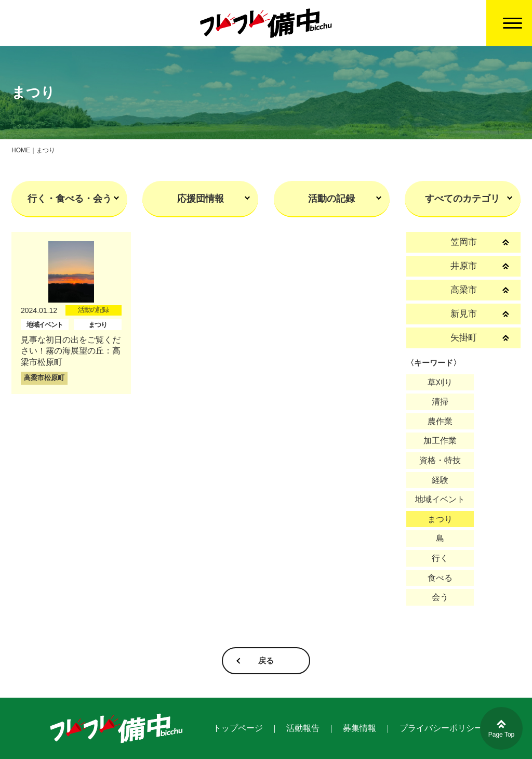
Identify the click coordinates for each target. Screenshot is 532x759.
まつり (440, 519)
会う (440, 597)
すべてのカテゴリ (462, 199)
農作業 (440, 421)
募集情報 (360, 728)
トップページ (238, 728)
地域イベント (440, 499)
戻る (266, 660)
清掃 (440, 402)
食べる (440, 578)
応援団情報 (201, 199)
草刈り (440, 382)
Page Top (502, 729)
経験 (440, 480)
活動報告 (303, 728)
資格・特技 (440, 460)
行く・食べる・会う (70, 199)
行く (440, 558)
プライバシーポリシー (441, 728)
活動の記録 (331, 199)
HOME (21, 150)
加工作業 (440, 441)
